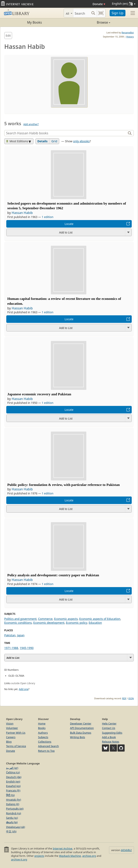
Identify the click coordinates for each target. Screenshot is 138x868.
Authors (43, 733)
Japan (21, 635)
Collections (45, 742)
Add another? (31, 124)
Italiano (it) (13, 804)
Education (95, 623)
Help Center (109, 723)
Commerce (45, 619)
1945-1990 (27, 648)
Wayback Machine (70, 856)
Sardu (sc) (12, 818)
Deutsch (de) (14, 777)
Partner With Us (16, 733)
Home (42, 723)
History (130, 37)
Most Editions (17, 141)
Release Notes (111, 742)
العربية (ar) (12, 768)
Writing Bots (78, 737)
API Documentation (82, 728)
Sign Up (118, 13)
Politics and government (20, 619)
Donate (99, 4)
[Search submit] (93, 13)
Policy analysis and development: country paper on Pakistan (53, 575)
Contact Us (109, 728)
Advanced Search (49, 746)
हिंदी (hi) (10, 795)
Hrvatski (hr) (14, 800)
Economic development (49, 623)
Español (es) (13, 786)
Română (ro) (14, 813)
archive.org (89, 856)
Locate (69, 224)
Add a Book (109, 737)
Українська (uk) (16, 827)
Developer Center (81, 723)
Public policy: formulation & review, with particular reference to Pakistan (64, 485)
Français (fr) (13, 790)
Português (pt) (15, 809)
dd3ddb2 (126, 850)
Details (43, 141)
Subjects (43, 737)
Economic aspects (66, 619)
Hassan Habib (22, 213)
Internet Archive (63, 848)
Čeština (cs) (13, 772)
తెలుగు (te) (12, 822)
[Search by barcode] (101, 13)
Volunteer (12, 728)
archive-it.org (19, 859)
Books (42, 728)
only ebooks (81, 141)
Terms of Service (16, 746)
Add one (24, 689)
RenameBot (128, 32)
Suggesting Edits (112, 733)
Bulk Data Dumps (81, 733)
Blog (9, 742)
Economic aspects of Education (100, 619)
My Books (35, 22)
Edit (8, 36)
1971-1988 (11, 648)
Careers (11, 737)
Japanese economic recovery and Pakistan (39, 394)
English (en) (13, 781)
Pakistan (10, 635)
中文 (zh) (11, 831)
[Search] (81, 13)
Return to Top (46, 751)
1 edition (48, 217)
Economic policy (76, 623)
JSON (131, 698)
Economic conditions (18, 623)
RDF (124, 698)
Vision (10, 723)
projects (39, 856)
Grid (54, 141)
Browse (90, 22)
